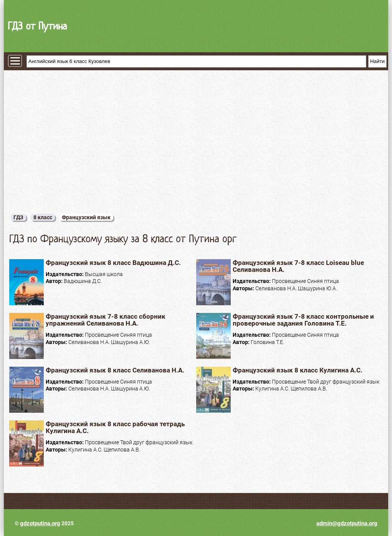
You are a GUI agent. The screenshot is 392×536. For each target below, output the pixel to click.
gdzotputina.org (40, 523)
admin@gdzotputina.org (347, 523)
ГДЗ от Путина (37, 26)
